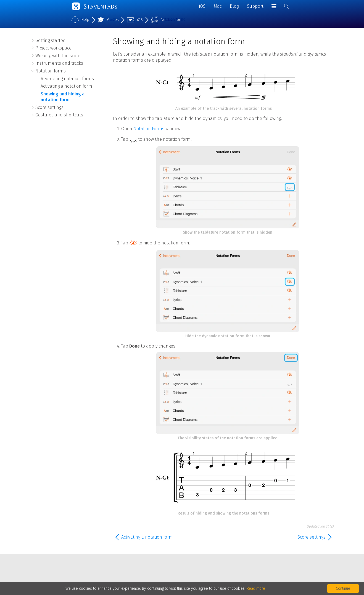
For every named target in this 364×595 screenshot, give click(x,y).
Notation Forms (149, 129)
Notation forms (51, 71)
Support (255, 6)
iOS (202, 6)
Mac (218, 6)
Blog (234, 6)
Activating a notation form (66, 86)
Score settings (49, 107)
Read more (256, 589)
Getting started (51, 41)
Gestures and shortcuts (59, 115)
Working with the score (58, 56)
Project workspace (53, 48)
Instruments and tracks (59, 63)
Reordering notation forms (67, 79)
